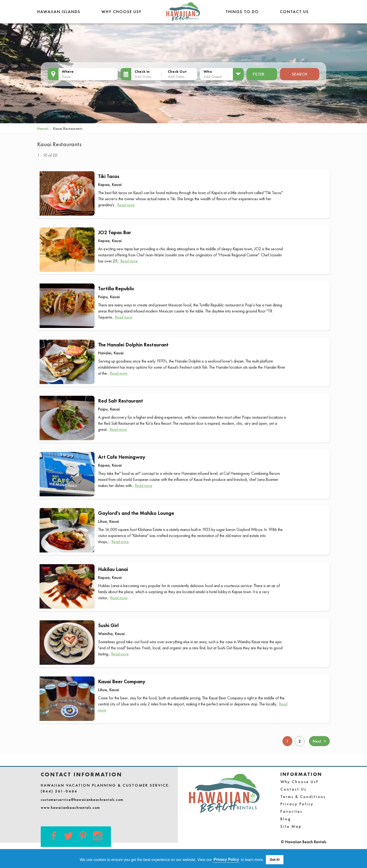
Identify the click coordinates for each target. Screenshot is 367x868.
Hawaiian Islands (59, 12)
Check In (142, 71)
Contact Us (294, 12)
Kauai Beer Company (122, 681)
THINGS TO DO (242, 12)
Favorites (291, 811)
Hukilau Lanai (113, 569)
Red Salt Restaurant (121, 401)
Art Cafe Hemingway (122, 457)
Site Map (291, 826)
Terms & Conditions (303, 797)
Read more (126, 205)
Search (300, 74)
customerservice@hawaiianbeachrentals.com (82, 799)
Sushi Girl (108, 625)
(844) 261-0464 (59, 791)
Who (208, 71)
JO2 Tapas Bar (115, 232)
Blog (286, 819)
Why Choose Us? (121, 12)
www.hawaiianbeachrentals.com (70, 807)
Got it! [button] (275, 860)
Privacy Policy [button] (226, 859)
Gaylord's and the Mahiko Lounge (136, 513)
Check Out (177, 71)
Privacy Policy (297, 804)
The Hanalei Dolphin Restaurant (133, 345)
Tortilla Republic (116, 289)
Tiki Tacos (109, 176)
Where (68, 71)
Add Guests (213, 76)
